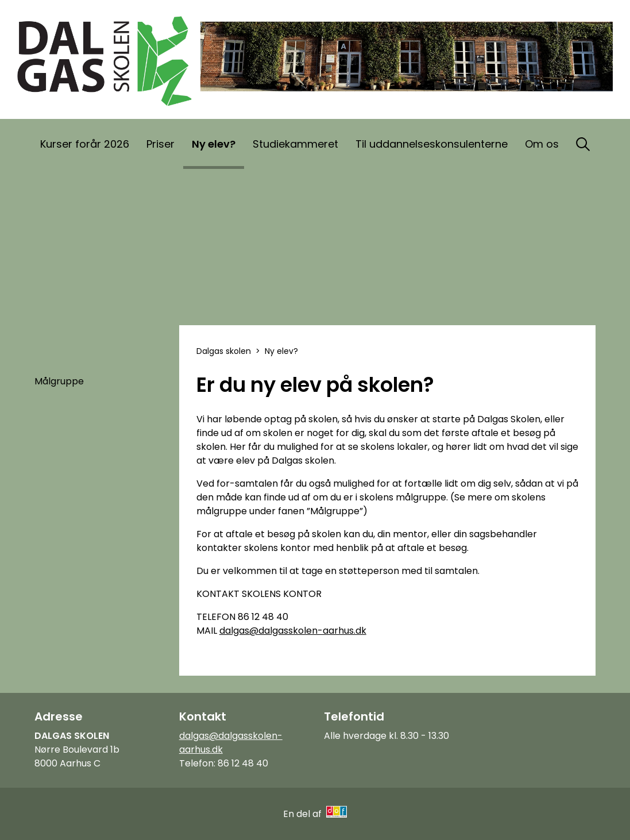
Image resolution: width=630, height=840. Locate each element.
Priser (161, 144)
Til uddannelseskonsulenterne (432, 144)
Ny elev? (214, 144)
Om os (542, 144)
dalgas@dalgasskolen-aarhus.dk (293, 631)
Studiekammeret (295, 144)
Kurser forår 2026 (85, 144)
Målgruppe (59, 381)
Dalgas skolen (224, 351)
